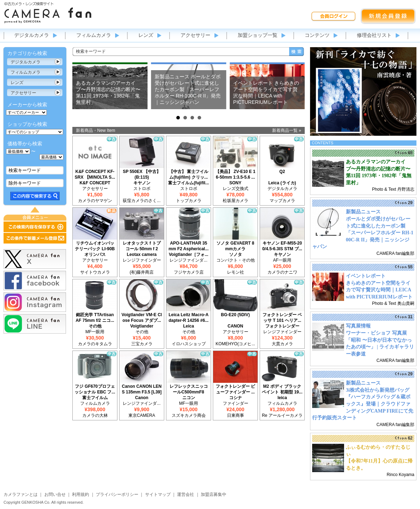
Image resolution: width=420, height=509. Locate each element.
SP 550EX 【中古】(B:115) (142, 174)
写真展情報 (358, 326)
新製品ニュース (363, 212)
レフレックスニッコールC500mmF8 (189, 389)
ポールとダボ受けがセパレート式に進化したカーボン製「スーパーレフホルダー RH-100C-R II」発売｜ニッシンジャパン (363, 233)
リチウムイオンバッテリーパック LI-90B (95, 246)
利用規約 (81, 494)
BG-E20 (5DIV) (235, 315)
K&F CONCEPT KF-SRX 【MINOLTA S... (95, 174)
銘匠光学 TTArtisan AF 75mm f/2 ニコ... (95, 318)
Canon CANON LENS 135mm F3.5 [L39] (142, 389)
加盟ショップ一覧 (258, 35)
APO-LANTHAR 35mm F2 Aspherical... (189, 246)
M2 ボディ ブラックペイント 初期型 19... (282, 389)
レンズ (146, 35)
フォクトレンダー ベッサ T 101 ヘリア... (282, 318)
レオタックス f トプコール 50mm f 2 (142, 246)
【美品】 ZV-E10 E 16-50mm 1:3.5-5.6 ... (235, 174)
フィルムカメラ (94, 35)
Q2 (282, 172)
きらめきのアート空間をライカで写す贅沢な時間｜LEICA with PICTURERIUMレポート (379, 290)
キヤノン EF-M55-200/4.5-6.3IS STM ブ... (282, 246)
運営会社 (186, 494)
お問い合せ (55, 494)
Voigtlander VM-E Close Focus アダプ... (142, 318)
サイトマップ (158, 494)
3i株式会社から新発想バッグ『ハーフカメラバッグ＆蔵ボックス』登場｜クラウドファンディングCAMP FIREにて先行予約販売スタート (363, 404)
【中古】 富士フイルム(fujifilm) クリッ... (189, 174)
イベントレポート (366, 276)
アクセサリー (195, 35)
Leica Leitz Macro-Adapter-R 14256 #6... (189, 318)
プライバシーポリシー (117, 494)
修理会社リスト (374, 35)
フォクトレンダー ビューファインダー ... (235, 389)
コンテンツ (317, 35)
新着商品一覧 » (287, 130)
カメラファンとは (21, 494)
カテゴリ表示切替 (58, 62)
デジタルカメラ (32, 35)
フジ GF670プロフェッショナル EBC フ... (95, 389)
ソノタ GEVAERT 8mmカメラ (235, 246)
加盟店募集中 (214, 494)
